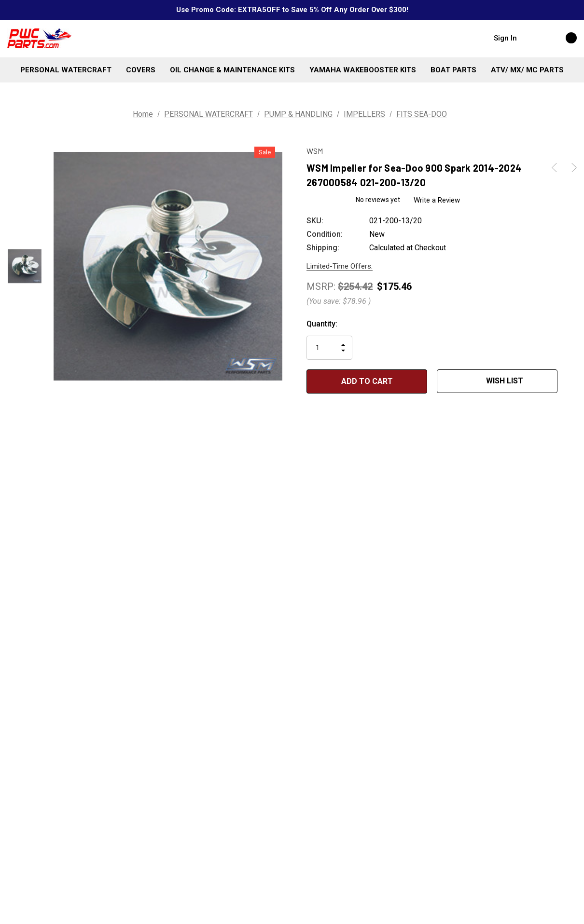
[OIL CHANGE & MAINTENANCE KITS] (232, 70)
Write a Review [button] (437, 200)
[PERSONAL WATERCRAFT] (66, 70)
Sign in (505, 38)
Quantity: (322, 324)
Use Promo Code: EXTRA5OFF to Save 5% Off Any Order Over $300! (292, 10)
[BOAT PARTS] (453, 70)
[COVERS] (141, 70)
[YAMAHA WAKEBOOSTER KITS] (363, 70)
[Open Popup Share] (572, 381)
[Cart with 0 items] (561, 38)
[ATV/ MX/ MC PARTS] (527, 70)
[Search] (534, 38)
